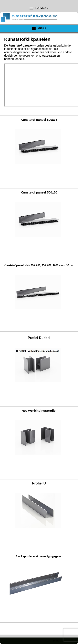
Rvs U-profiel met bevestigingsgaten (39, 556)
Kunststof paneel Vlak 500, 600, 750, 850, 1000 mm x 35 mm (39, 265)
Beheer (56, 641)
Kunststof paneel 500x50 (39, 192)
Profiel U (39, 483)
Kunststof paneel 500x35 (39, 120)
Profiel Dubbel (39, 338)
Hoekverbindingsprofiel (39, 411)
